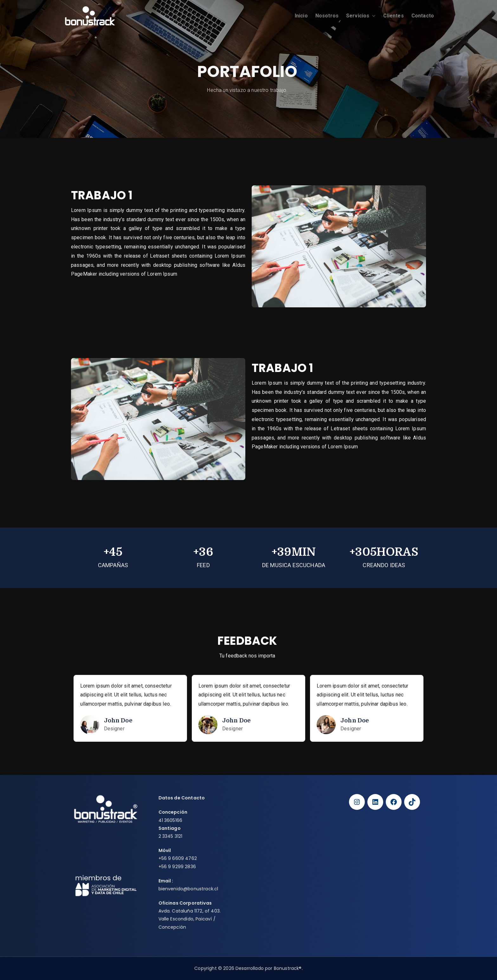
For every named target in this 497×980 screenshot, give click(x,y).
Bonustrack (287, 968)
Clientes (393, 16)
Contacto (423, 16)
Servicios (361, 16)
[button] (372, 16)
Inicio (301, 16)
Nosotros (327, 16)
